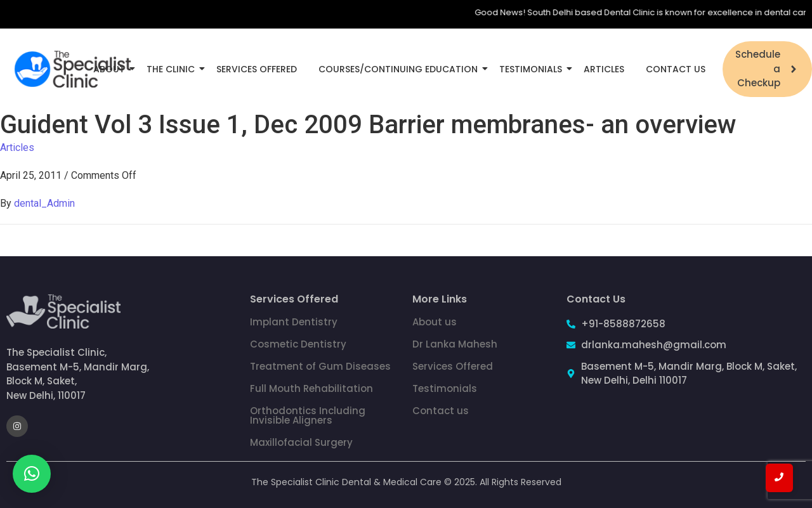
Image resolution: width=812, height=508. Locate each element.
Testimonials (533, 69)
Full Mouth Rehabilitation (311, 388)
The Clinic (173, 69)
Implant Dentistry (294, 322)
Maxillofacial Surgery (301, 442)
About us (435, 322)
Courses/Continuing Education (400, 69)
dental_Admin (44, 203)
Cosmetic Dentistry (298, 344)
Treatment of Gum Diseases (320, 366)
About (111, 69)
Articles (604, 69)
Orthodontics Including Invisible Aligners (308, 415)
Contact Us (676, 69)
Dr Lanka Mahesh (455, 344)
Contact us (441, 411)
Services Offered (257, 69)
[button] (32, 474)
